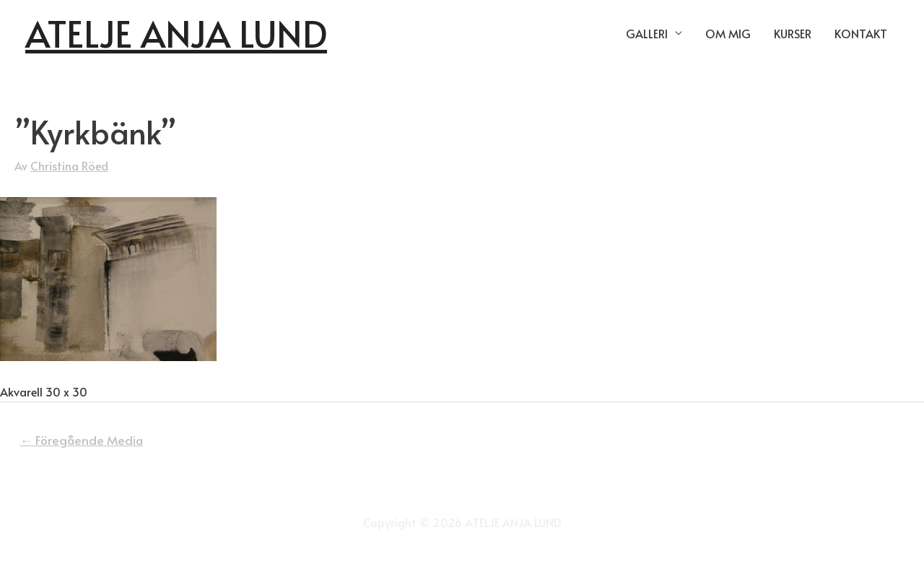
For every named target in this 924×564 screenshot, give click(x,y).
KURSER (793, 33)
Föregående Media (82, 440)
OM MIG (728, 33)
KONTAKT (861, 33)
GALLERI (647, 33)
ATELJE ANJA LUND (176, 33)
